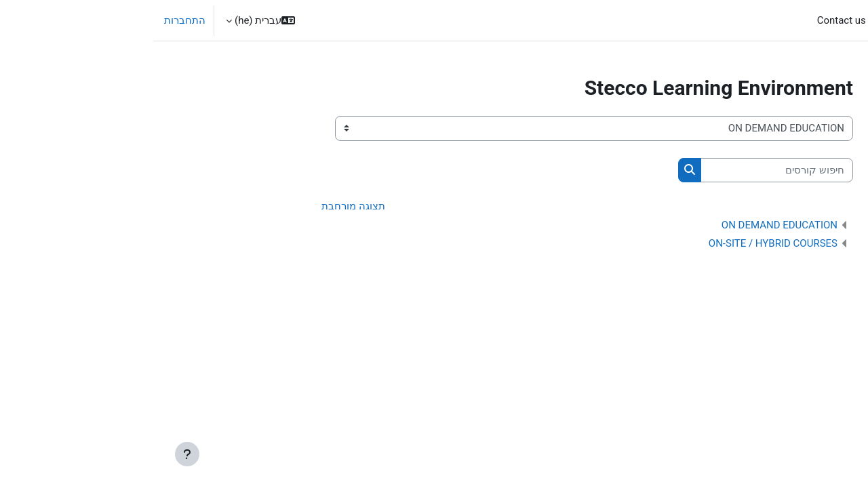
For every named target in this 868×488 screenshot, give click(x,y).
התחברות (32, 20)
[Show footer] (34, 454)
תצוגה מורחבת (200, 207)
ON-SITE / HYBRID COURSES (620, 244)
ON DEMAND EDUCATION (626, 226)
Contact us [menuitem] (688, 20)
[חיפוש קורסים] (624, 170)
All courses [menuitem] (749, 20)
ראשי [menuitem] (795, 20)
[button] (107, 20)
